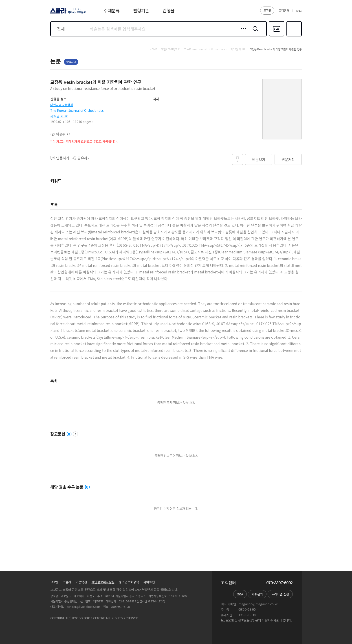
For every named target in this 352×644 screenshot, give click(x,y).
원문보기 (259, 159)
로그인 (267, 10)
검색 (255, 32)
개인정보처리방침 (103, 582)
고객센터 (284, 10)
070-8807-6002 (279, 583)
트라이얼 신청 (280, 594)
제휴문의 (257, 594)
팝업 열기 (75, 434)
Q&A (240, 594)
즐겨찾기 (294, 36)
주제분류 (112, 10)
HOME (153, 49)
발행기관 (141, 10)
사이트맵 (149, 582)
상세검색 (242, 32)
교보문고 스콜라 (61, 582)
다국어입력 (277, 36)
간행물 (168, 10)
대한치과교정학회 (62, 105)
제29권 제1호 (59, 116)
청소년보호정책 (129, 582)
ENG (299, 10)
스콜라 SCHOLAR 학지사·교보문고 (67, 13)
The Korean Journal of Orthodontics (77, 110)
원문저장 (288, 159)
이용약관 (81, 582)
